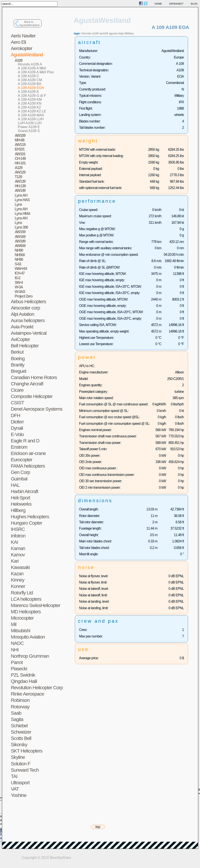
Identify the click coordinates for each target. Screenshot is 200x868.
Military (129, 33)
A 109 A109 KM (30, 100)
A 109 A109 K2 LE (32, 111)
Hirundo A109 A (30, 64)
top (98, 827)
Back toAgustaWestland (29, 23)
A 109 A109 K (28, 92)
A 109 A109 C (29, 76)
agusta (113, 33)
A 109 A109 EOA (31, 88)
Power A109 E (29, 127)
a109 (95, 33)
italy (121, 33)
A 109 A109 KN (30, 103)
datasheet (176, 4)
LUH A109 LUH (30, 123)
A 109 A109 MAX (31, 115)
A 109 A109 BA (30, 84)
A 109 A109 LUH (31, 119)
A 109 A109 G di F (32, 96)
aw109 (104, 33)
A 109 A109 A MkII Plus (36, 72)
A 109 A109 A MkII (32, 68)
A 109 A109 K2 (29, 107)
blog (194, 4)
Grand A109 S (29, 131)
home (158, 4)
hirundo (87, 33)
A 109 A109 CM (30, 80)
